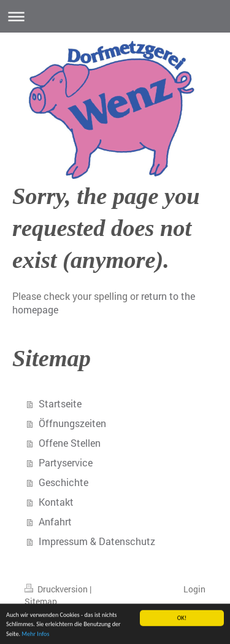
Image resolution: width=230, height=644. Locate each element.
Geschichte (63, 482)
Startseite (60, 403)
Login (194, 589)
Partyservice (66, 462)
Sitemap (41, 601)
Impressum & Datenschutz (97, 541)
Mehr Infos (35, 636)
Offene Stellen (70, 443)
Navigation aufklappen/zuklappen (115, 16)
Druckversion (57, 589)
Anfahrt (55, 521)
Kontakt (56, 502)
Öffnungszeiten (72, 423)
